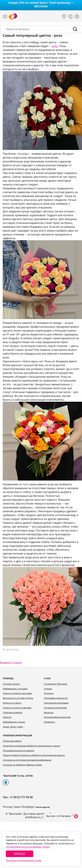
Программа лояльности (56, 698)
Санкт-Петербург (64, 17)
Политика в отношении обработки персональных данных (32, 746)
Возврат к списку (11, 663)
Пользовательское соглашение (19, 751)
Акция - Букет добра (13, 727)
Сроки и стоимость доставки (17, 693)
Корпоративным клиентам (57, 717)
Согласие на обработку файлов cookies (22, 765)
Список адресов (43, 807)
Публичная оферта (12, 741)
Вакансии (49, 713)
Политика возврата (13, 713)
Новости (7, 717)
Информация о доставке (15, 689)
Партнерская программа (56, 703)
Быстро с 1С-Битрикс (59, 816)
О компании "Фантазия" (56, 684)
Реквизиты (49, 722)
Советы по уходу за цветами (17, 708)
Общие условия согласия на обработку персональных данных (34, 755)
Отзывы (48, 689)
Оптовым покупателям (55, 708)
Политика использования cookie (23, 861)
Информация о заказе (14, 722)
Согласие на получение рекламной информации (27, 760)
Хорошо (20, 854)
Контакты (49, 693)
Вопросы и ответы (12, 703)
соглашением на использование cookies (28, 847)
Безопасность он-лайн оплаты (18, 698)
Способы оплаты (11, 684)
